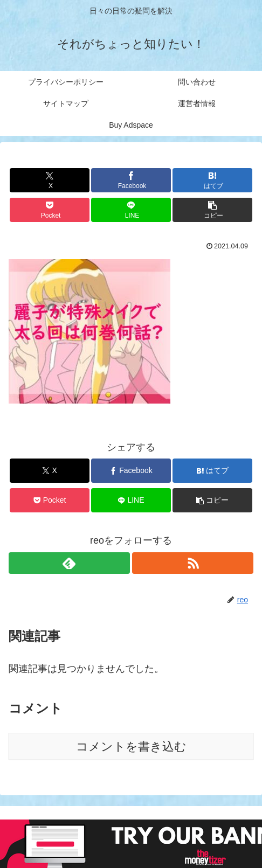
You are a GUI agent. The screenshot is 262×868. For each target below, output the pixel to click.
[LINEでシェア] (131, 210)
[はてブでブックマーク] (212, 180)
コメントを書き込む (131, 747)
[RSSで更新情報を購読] (193, 563)
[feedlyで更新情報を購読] (69, 563)
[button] (212, 210)
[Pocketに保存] (50, 210)
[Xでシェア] (50, 180)
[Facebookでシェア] (131, 180)
